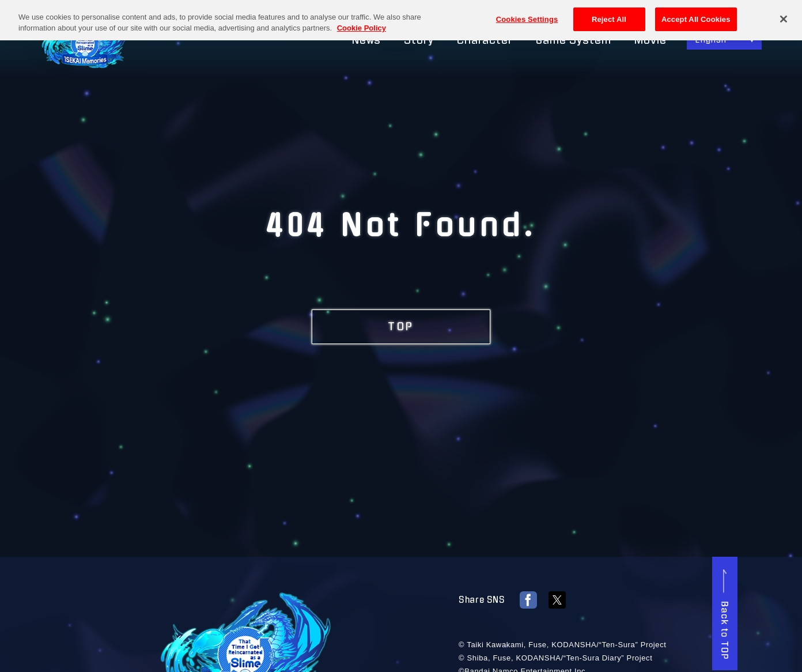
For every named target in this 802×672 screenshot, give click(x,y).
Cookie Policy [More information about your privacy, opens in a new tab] (362, 24)
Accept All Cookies (696, 16)
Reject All (609, 16)
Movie (651, 40)
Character (485, 40)
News (367, 40)
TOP (401, 327)
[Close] (784, 16)
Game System (574, 40)
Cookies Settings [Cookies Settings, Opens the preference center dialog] (527, 16)
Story (419, 40)
